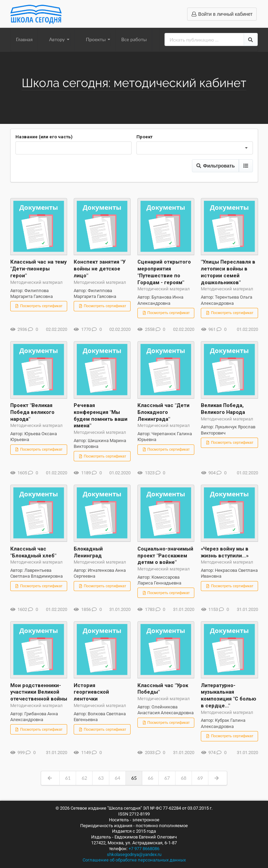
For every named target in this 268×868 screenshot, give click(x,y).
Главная (25, 39)
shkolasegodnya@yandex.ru (134, 854)
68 (184, 778)
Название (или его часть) (44, 137)
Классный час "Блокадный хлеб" (33, 552)
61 (68, 778)
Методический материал (36, 282)
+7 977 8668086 (144, 849)
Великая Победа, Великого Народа (223, 409)
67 (167, 778)
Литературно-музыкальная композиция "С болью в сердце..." (229, 696)
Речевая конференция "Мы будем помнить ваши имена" (101, 415)
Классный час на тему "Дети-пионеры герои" (38, 269)
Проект (144, 137)
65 (134, 778)
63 (101, 778)
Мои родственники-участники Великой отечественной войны (39, 692)
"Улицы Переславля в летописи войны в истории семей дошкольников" (228, 272)
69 (200, 778)
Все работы (134, 39)
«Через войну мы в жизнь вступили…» (225, 552)
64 (118, 778)
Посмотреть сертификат (39, 306)
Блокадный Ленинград (88, 552)
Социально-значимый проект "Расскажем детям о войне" (165, 556)
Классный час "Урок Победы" (163, 689)
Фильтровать (215, 166)
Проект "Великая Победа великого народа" (32, 412)
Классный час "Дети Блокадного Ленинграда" (163, 412)
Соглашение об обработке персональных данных (134, 860)
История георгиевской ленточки (91, 692)
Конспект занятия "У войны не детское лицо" (100, 269)
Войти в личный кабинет (222, 14)
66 (150, 778)
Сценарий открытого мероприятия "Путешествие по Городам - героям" (164, 272)
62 (84, 778)
